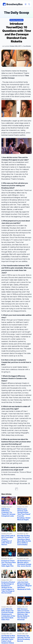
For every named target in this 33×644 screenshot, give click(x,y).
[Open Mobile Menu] (26, 4)
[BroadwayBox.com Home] (13, 4)
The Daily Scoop (16, 13)
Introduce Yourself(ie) (17, 20)
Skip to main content (17, 0)
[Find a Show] (29, 4)
